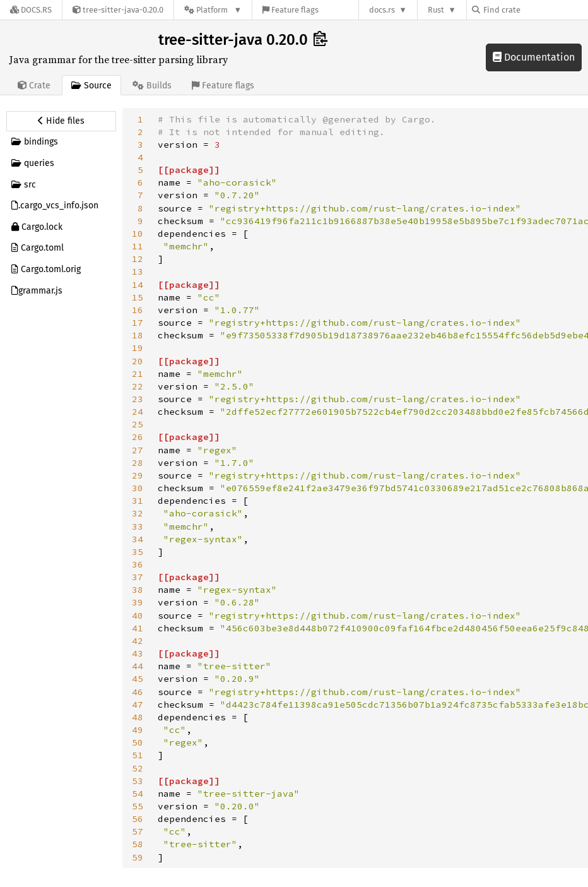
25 (138, 424)
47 (138, 705)
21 (138, 374)
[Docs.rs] (31, 10)
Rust (436, 10)
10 (138, 234)
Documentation (534, 57)
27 (138, 450)
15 (138, 297)
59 (138, 857)
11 (138, 246)
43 (138, 653)
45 (138, 679)
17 (138, 323)
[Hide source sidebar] (61, 121)
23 (138, 399)
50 (138, 742)
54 (138, 794)
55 (138, 806)
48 (138, 717)
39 (138, 602)
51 (138, 755)
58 (138, 844)
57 (138, 831)
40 (138, 616)
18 (138, 335)
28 (138, 463)
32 (138, 513)
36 (138, 564)
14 (138, 285)
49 (138, 730)
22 (138, 386)
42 (138, 641)
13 (138, 271)
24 (138, 412)
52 (138, 768)
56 (138, 819)
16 (138, 310)
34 (138, 539)
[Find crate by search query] (535, 10)
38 (138, 590)
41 (138, 628)
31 (138, 501)
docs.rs (382, 10)
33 (138, 527)
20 (138, 361)
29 (138, 475)
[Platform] (213, 10)
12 (138, 259)
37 (138, 577)
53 (138, 781)
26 (138, 437)
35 (138, 552)
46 (138, 692)
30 (138, 488)
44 (138, 666)
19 (138, 348)
